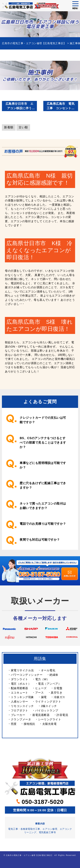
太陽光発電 (49, 724)
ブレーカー (18, 715)
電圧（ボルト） (21, 684)
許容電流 (62, 715)
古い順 (23, 127)
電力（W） (42, 679)
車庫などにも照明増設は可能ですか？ (43, 465)
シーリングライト (49, 719)
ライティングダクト (48, 702)
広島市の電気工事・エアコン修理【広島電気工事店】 (30, 855)
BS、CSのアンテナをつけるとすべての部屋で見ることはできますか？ (43, 442)
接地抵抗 (29, 724)
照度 (14, 724)
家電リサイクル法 (22, 670)
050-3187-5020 (40, 802)
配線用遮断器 (20, 688)
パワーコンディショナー (27, 675)
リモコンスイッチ (22, 706)
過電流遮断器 (41, 715)
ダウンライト (20, 679)
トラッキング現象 (22, 697)
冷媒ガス (60, 697)
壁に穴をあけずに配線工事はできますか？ (43, 485)
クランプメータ (21, 719)
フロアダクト (20, 710)
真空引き (57, 693)
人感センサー (20, 702)
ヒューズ (41, 688)
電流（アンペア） (49, 684)
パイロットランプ (47, 710)
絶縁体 (54, 675)
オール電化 (48, 670)
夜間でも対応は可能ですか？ (40, 540)
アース (40, 693)
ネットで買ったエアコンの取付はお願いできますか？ (43, 506)
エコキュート (20, 693)
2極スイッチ (49, 706)
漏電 (44, 697)
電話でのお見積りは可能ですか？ (43, 524)
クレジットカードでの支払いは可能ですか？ (43, 420)
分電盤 (58, 688)
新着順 (9, 127)
